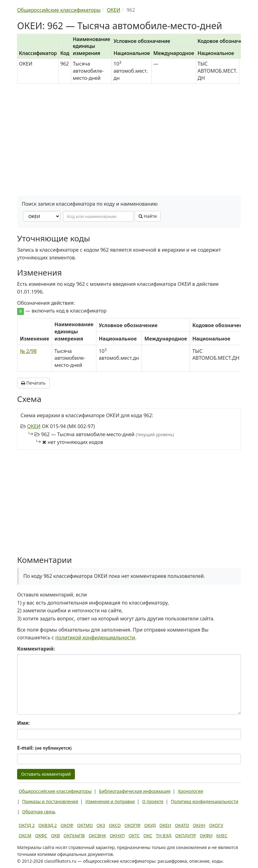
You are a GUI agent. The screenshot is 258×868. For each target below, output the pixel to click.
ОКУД (150, 825)
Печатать (33, 383)
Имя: (23, 723)
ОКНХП (117, 836)
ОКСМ (25, 836)
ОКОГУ (216, 825)
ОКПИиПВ (74, 836)
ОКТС (134, 836)
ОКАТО (182, 825)
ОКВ (55, 836)
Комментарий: (36, 649)
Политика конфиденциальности (204, 801)
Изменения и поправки (110, 801)
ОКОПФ (133, 825)
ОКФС (41, 836)
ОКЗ (101, 825)
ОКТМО (85, 825)
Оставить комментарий (46, 774)
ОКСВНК (97, 836)
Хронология (190, 791)
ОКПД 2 (27, 825)
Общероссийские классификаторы (55, 791)
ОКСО (115, 825)
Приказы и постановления (50, 801)
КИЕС (222, 836)
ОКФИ (206, 836)
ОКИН (199, 825)
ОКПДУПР (186, 836)
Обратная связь (39, 812)
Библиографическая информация (135, 791)
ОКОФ (67, 825)
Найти (148, 216)
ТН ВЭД (164, 836)
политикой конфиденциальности (95, 637)
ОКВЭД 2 (48, 825)
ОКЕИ (34, 426)
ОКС (148, 836)
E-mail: (44, 748)
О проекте (153, 801)
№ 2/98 (28, 351)
